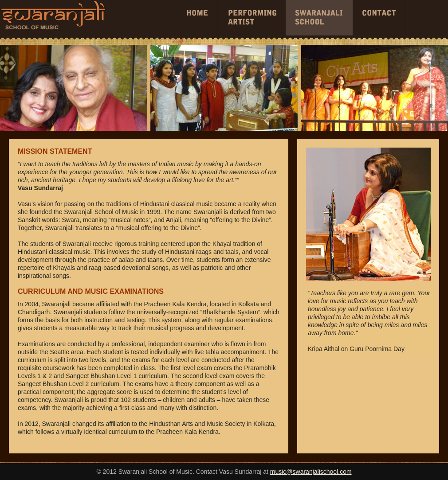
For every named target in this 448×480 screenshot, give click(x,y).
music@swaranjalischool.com (311, 472)
